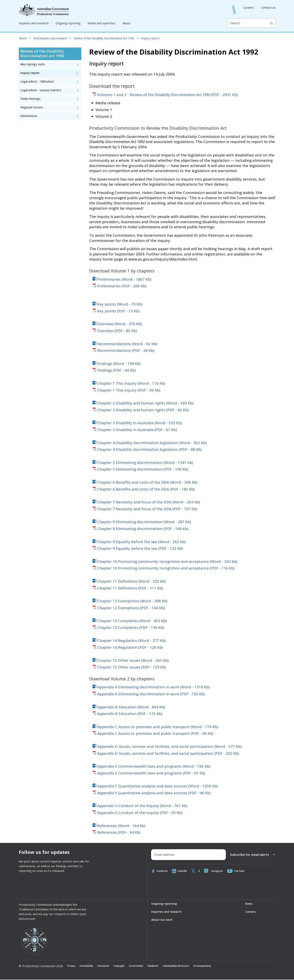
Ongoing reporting (68, 23)
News (249, 904)
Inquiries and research (34, 23)
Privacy (72, 966)
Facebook (160, 871)
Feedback (167, 966)
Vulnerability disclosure (193, 966)
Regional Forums (32, 107)
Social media (147, 966)
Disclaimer (109, 966)
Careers (249, 8)
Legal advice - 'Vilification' (37, 81)
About (126, 23)
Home (23, 38)
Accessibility (89, 966)
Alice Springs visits (33, 64)
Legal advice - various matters (41, 90)
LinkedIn (182, 871)
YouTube (244, 871)
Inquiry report (30, 73)
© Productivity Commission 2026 (41, 966)
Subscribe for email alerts (253, 855)
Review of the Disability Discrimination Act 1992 (104, 38)
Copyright (128, 966)
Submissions (29, 116)
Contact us (268, 8)
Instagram (219, 871)
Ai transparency (225, 966)
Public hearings (30, 99)
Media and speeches (102, 23)
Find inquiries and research (50, 38)
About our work (162, 920)
